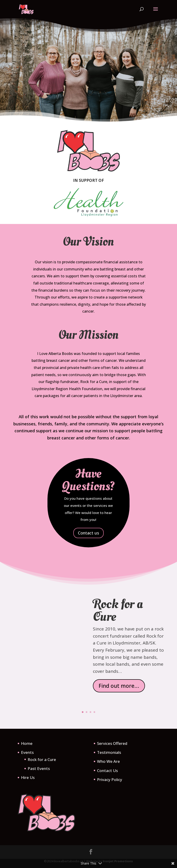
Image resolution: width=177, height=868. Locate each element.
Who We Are (108, 761)
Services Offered (112, 743)
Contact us (88, 533)
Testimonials (109, 752)
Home (27, 743)
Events (27, 752)
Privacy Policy (110, 779)
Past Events (39, 768)
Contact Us (107, 771)
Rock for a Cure (118, 613)
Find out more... (119, 688)
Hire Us (28, 777)
